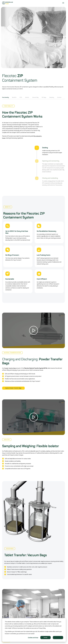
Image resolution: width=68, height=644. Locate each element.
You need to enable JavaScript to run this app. (15, 166)
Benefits (14, 97)
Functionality (5, 97)
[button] (33, 330)
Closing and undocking (50, 178)
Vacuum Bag (35, 97)
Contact (59, 97)
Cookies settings (33, 638)
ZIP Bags (44, 97)
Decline (58, 638)
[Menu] (63, 3)
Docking (45, 148)
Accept (46, 638)
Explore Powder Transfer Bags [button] (13, 388)
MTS (21, 97)
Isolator (27, 97)
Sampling (52, 97)
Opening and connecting (51, 161)
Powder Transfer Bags (10, 368)
